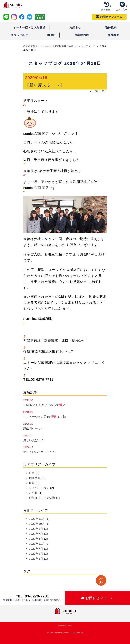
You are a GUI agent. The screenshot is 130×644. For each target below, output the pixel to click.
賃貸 (32, 483)
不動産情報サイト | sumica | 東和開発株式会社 (49, 46)
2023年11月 (37, 519)
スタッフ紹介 (19, 35)
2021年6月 (36, 539)
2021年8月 (36, 529)
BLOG (51, 35)
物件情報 (35, 478)
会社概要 (113, 35)
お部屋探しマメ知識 (42, 498)
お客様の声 (82, 35)
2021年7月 (36, 534)
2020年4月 (36, 554)
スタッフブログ (87, 46)
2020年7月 (36, 549)
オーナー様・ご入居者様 (29, 27)
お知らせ (75, 27)
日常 (104, 91)
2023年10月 (37, 524)
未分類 (33, 493)
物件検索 (111, 27)
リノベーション (39, 488)
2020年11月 (37, 544)
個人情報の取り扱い (65, 625)
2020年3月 (36, 559)
